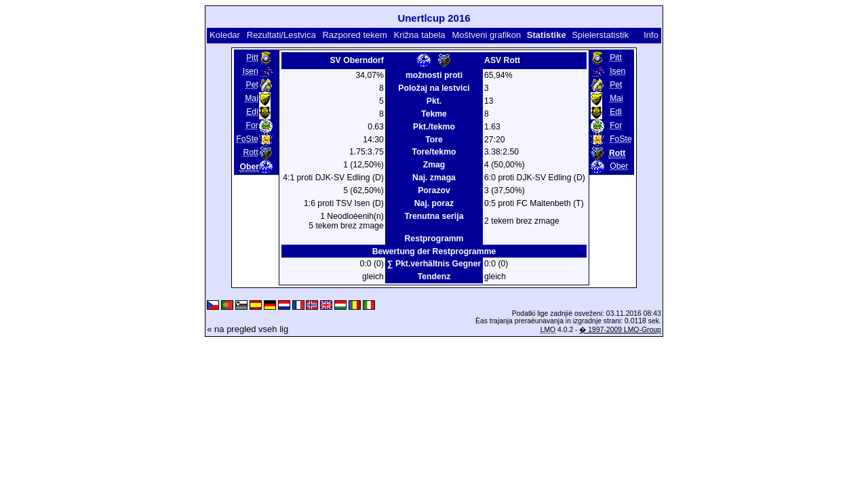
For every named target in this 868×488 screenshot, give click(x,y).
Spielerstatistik (600, 35)
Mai (252, 98)
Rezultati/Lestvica (281, 35)
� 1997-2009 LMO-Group (620, 330)
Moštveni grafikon (486, 35)
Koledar (225, 35)
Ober (619, 166)
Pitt (252, 58)
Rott (250, 152)
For (252, 125)
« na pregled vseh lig (248, 329)
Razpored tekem (354, 35)
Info (651, 35)
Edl (252, 112)
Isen (251, 71)
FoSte (247, 139)
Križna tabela (420, 35)
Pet (252, 85)
